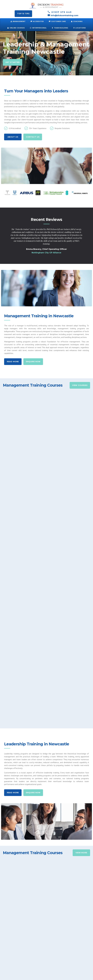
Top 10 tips (23, 14)
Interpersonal (38, 28)
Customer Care (57, 21)
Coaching (77, 21)
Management (18, 21)
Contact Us (33, 137)
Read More (13, 362)
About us (13, 137)
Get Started (13, 62)
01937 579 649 (60, 12)
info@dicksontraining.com (63, 15)
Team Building (60, 28)
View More (81, 730)
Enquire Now (33, 362)
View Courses (80, 385)
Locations (79, 28)
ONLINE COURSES (16, 28)
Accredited (37, 21)
